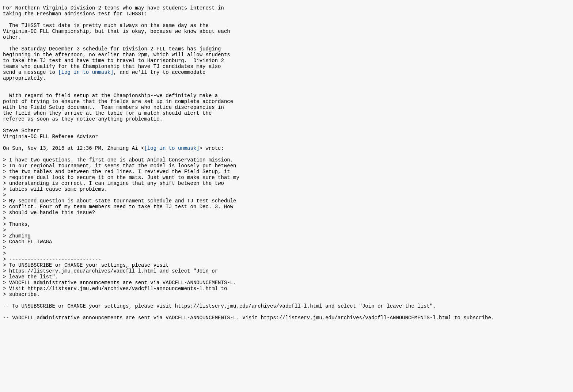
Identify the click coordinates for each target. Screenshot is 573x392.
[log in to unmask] (86, 85)
